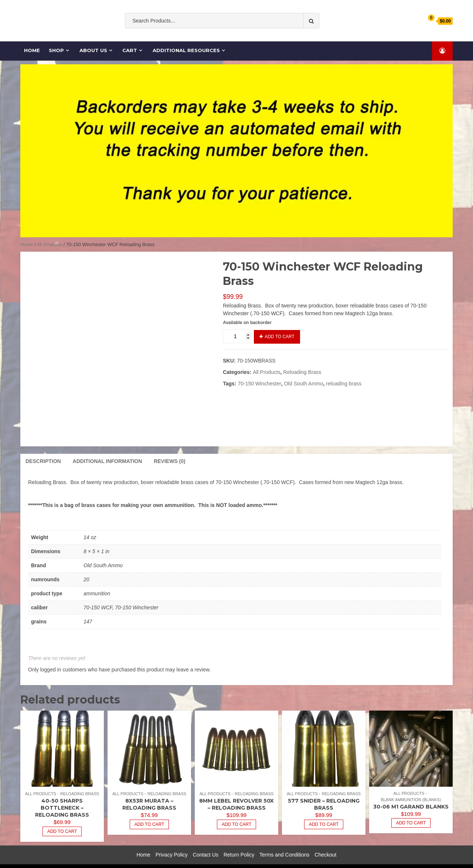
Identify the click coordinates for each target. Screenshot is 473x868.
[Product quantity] (238, 336)
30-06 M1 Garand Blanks (411, 795)
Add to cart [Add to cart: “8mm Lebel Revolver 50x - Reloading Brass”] (237, 813)
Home (28, 50)
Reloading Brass (302, 372)
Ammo (259, 36)
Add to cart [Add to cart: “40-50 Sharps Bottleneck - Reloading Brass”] (62, 820)
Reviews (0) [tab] (170, 450)
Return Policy (239, 843)
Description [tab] (43, 450)
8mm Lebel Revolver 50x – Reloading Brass (236, 793)
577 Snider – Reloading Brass (324, 793)
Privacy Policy (172, 843)
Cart (126, 50)
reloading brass (344, 384)
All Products (49, 244)
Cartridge (304, 36)
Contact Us (206, 843)
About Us (90, 50)
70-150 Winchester (259, 384)
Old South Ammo (189, 36)
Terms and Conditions (284, 843)
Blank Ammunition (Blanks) (411, 788)
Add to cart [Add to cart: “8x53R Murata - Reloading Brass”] (149, 813)
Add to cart (280, 337)
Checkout (325, 843)
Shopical (282, 860)
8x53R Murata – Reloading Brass (149, 793)
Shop (53, 50)
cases (280, 36)
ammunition (230, 36)
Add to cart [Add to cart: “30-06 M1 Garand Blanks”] (411, 812)
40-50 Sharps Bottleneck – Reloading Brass (62, 797)
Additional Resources (183, 50)
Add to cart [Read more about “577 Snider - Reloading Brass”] (324, 813)
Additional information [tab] (108, 450)
